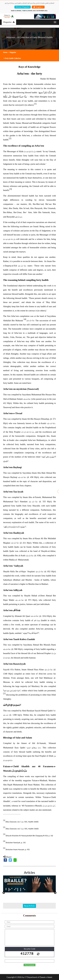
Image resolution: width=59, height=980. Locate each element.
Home (5, 52)
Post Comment (29, 965)
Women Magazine (23, 7)
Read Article (29, 906)
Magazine (9, 22)
